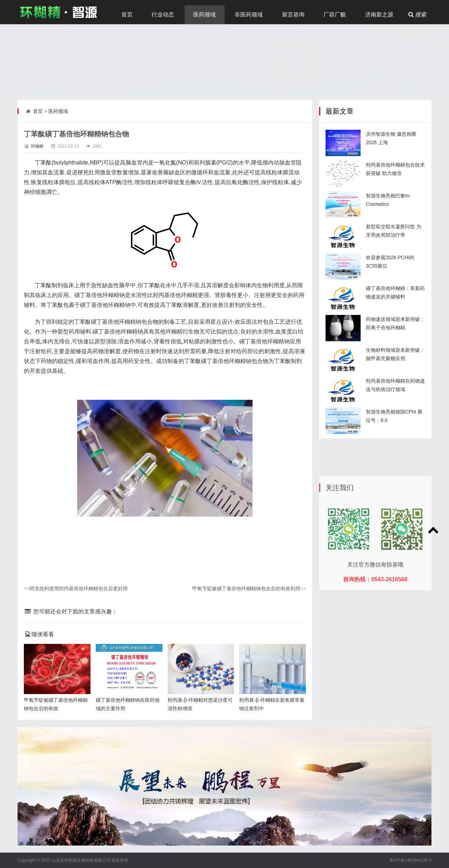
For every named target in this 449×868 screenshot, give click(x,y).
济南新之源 (379, 15)
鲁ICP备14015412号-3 (410, 860)
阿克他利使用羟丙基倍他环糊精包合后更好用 (76, 588)
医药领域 (205, 15)
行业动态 (163, 15)
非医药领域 (249, 15)
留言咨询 (293, 15)
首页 (127, 15)
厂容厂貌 (335, 15)
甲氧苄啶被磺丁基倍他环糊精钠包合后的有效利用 (249, 588)
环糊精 (37, 146)
